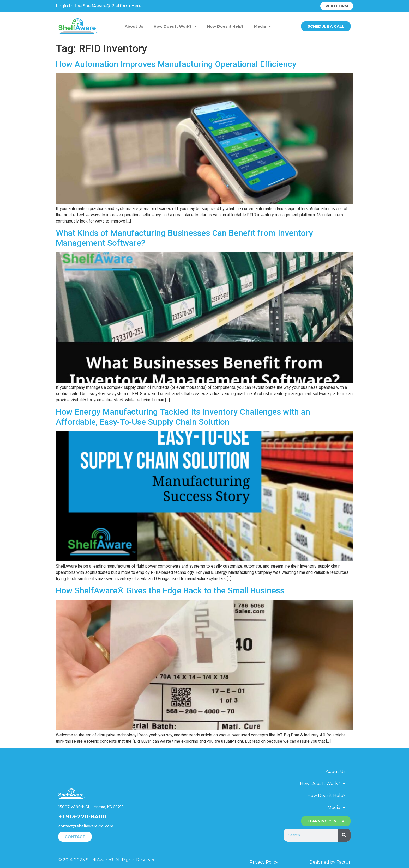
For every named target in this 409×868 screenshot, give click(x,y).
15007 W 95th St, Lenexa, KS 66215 (91, 807)
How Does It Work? (175, 26)
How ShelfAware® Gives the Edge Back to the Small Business (170, 590)
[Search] (344, 835)
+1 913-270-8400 (82, 817)
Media (263, 26)
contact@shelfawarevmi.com (86, 826)
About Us (134, 26)
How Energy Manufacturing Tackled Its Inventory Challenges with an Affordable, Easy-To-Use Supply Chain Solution (183, 417)
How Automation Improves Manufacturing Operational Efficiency (176, 64)
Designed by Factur (330, 862)
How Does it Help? (225, 26)
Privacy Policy (264, 862)
